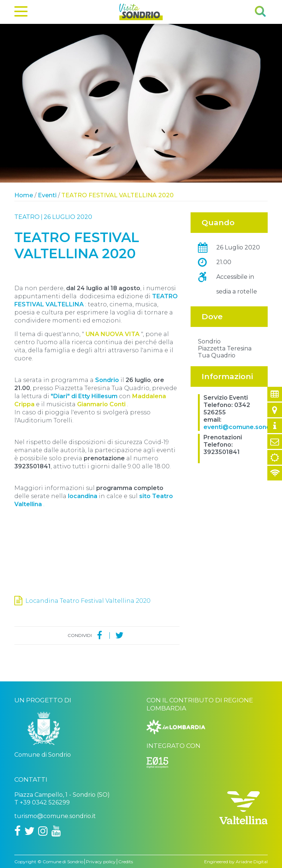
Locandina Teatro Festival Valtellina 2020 (88, 601)
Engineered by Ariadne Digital (236, 862)
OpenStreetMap (224, 370)
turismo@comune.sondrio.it (55, 816)
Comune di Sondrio (63, 862)
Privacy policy (101, 862)
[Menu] (21, 13)
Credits (126, 862)
